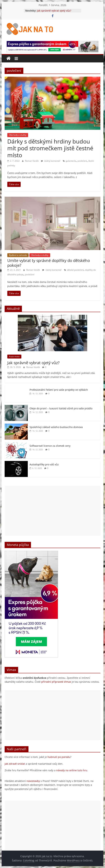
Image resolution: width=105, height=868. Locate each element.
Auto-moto (14, 356)
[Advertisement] (52, 511)
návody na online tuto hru (72, 770)
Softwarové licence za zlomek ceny (50, 446)
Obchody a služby (18, 135)
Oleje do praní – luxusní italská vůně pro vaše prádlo (61, 408)
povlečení (82, 161)
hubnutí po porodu (59, 757)
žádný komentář (51, 161)
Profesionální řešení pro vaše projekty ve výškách (59, 390)
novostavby (33, 781)
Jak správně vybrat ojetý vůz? (54, 11)
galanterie (71, 161)
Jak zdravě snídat (15, 764)
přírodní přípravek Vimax (56, 682)
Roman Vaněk (32, 161)
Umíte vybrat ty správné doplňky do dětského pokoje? (49, 263)
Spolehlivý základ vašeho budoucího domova (56, 427)
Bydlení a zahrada (18, 255)
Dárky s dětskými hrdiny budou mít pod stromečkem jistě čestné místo (50, 148)
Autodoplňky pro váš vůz (44, 464)
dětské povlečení (75, 270)
